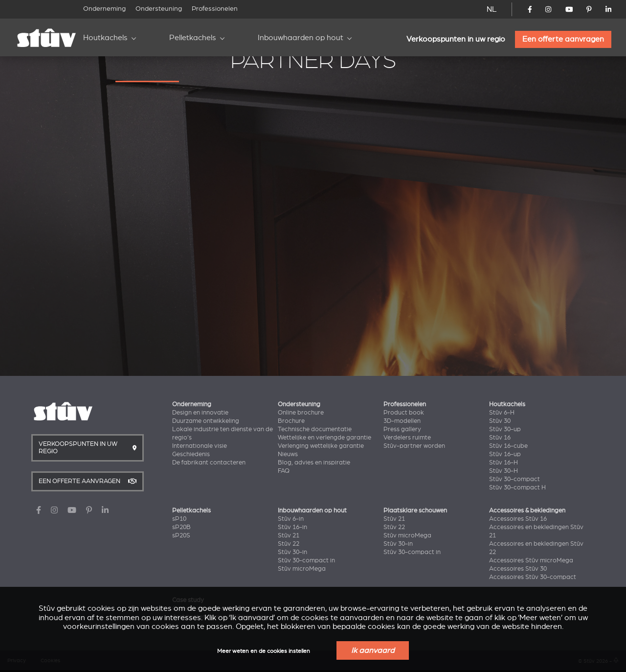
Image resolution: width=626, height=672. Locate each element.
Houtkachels (105, 38)
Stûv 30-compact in (306, 560)
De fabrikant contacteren (209, 463)
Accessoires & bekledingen (527, 510)
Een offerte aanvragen (563, 39)
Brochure (291, 421)
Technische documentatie (315, 429)
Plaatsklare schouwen (415, 510)
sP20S (181, 535)
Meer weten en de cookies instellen (264, 651)
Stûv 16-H (503, 463)
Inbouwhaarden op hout (301, 38)
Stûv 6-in (291, 519)
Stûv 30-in (292, 552)
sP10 (179, 519)
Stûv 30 (500, 421)
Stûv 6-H (502, 413)
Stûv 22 (289, 544)
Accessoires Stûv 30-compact (533, 577)
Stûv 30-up (505, 429)
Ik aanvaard (373, 650)
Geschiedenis (191, 454)
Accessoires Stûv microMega (531, 560)
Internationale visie (200, 446)
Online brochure (301, 413)
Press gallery (402, 429)
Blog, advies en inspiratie (314, 463)
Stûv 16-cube (508, 446)
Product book (404, 413)
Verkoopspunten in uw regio (456, 39)
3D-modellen (402, 421)
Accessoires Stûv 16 (518, 519)
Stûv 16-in (292, 527)
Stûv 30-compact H (517, 487)
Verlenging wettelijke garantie (321, 446)
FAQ (284, 471)
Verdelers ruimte (407, 438)
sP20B (181, 527)
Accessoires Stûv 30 (518, 569)
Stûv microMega (302, 569)
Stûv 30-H (503, 471)
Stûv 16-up (505, 454)
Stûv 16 (500, 438)
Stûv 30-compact (514, 479)
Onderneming (104, 9)
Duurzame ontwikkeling (206, 421)
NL (492, 9)
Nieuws (288, 454)
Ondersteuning (159, 9)
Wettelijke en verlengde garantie (324, 438)
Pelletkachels (193, 38)
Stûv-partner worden (414, 446)
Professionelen (215, 9)
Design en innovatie (200, 413)
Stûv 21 (289, 535)
